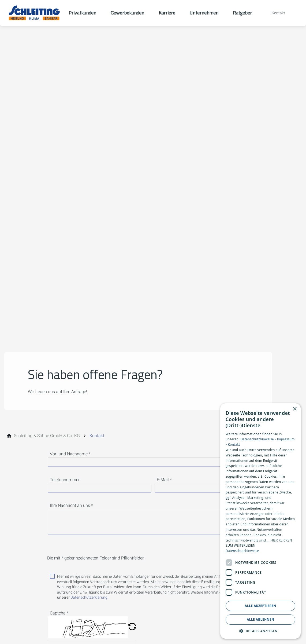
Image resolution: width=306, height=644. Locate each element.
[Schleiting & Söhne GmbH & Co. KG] (47, 436)
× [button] (295, 409)
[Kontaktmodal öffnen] (275, 13)
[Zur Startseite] (34, 13)
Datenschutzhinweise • (259, 439)
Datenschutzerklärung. (89, 597)
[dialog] (260, 521)
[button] (132, 627)
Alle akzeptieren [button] (260, 606)
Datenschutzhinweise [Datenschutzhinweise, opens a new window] (242, 551)
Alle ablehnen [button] (260, 619)
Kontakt (234, 444)
